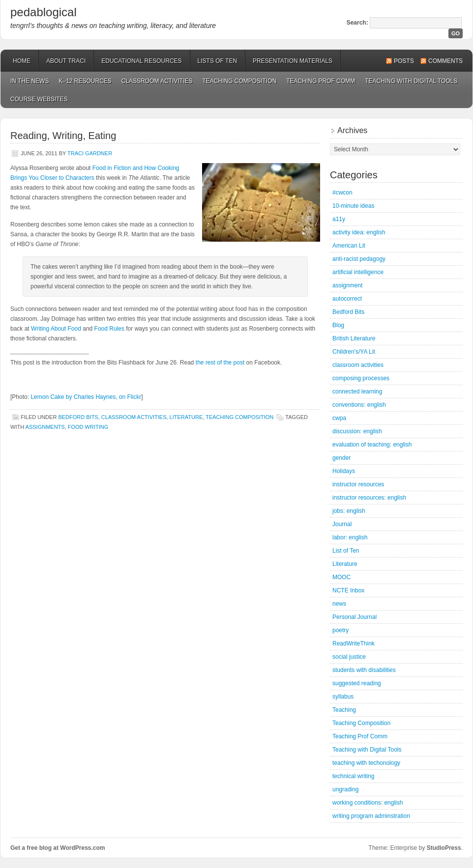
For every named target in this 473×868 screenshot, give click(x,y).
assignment (347, 285)
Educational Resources (141, 61)
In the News (30, 81)
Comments (445, 61)
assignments (45, 427)
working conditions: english (368, 803)
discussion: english (357, 431)
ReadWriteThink (354, 644)
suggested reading (357, 683)
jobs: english (349, 511)
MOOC (341, 577)
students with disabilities (364, 670)
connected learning (357, 392)
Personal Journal (355, 617)
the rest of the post (220, 363)
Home (22, 61)
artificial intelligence (358, 272)
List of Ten (346, 551)
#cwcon (342, 193)
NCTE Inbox (348, 590)
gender (341, 458)
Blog (338, 325)
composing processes (361, 378)
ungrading (345, 789)
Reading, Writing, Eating (63, 136)
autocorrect (347, 299)
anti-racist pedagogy (359, 259)
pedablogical (44, 12)
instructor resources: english (369, 498)
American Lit (349, 246)
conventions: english (359, 405)
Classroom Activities (157, 81)
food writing (88, 427)
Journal (342, 524)
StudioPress (444, 848)
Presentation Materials (293, 61)
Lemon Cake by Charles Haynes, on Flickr (86, 397)
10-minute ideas (353, 206)
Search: (357, 23)
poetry (340, 630)
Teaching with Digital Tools (411, 81)
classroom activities (134, 417)
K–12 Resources (85, 81)
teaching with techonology (366, 763)
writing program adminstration (371, 816)
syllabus (343, 697)
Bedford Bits (78, 417)
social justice (349, 657)
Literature (186, 417)
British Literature (354, 338)
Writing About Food (56, 329)
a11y (339, 219)
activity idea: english (359, 232)
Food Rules (109, 329)
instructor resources (358, 484)
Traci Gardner (90, 153)
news (339, 604)
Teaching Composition (240, 81)
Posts (404, 61)
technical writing (353, 776)
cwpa (339, 418)
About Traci (66, 61)
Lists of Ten (217, 61)
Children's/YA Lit (354, 352)
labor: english (350, 537)
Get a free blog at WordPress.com (58, 848)
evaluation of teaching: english (372, 445)
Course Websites (39, 99)
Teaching (344, 710)
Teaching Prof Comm (321, 81)
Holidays (344, 471)
